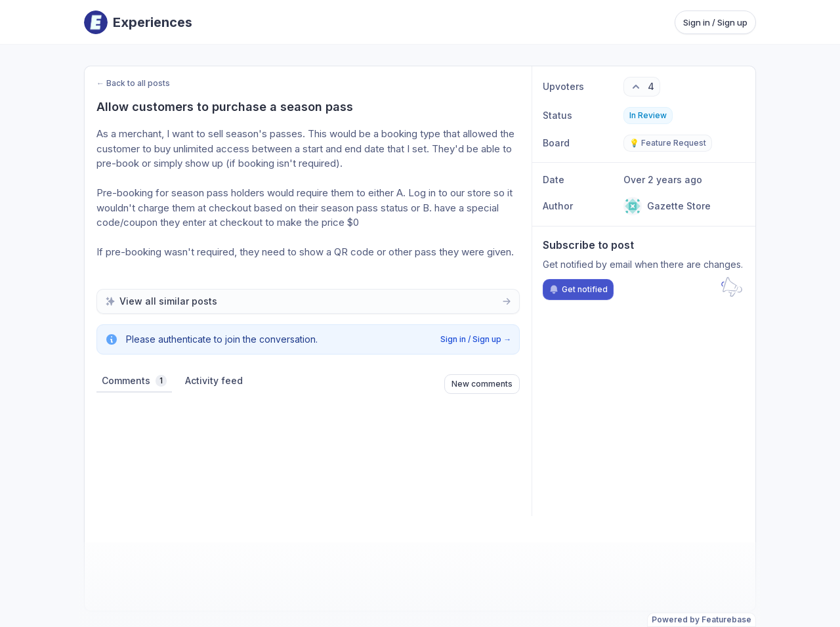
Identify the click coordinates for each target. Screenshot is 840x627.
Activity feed (214, 380)
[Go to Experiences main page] (138, 22)
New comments (482, 384)
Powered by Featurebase (702, 619)
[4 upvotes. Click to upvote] (642, 87)
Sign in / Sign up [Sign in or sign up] (715, 22)
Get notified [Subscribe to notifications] (578, 290)
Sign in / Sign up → (476, 339)
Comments (134, 381)
